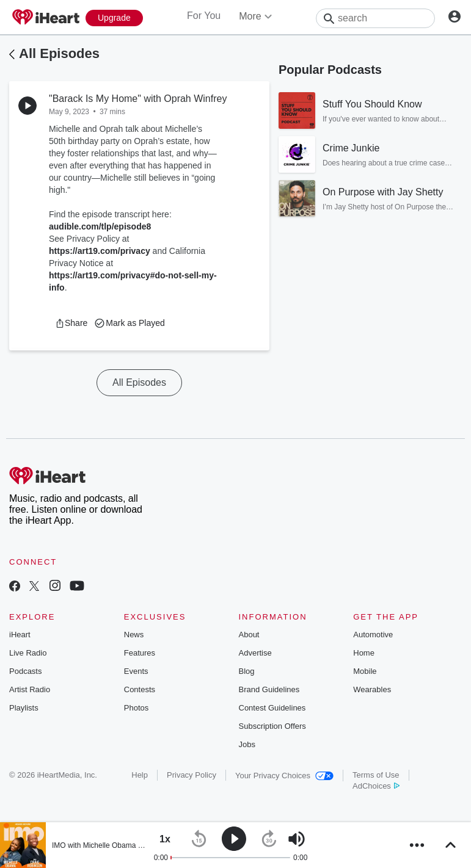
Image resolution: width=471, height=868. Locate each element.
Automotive (373, 635)
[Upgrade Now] (114, 18)
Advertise (255, 653)
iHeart (20, 635)
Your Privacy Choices (284, 776)
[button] (71, 323)
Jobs (247, 744)
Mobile (365, 671)
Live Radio (28, 653)
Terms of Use (376, 775)
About (249, 635)
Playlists (24, 708)
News (134, 635)
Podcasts (25, 671)
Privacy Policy (192, 775)
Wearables (372, 689)
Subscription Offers (272, 726)
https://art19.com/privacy (100, 251)
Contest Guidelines (272, 708)
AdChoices (376, 786)
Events (136, 671)
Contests (140, 689)
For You (204, 16)
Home (364, 653)
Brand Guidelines (269, 689)
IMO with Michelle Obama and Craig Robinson (127, 845)
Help (140, 775)
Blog (247, 671)
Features (140, 653)
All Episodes (59, 53)
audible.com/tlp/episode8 (100, 226)
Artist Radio (30, 689)
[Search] (375, 18)
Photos (136, 708)
